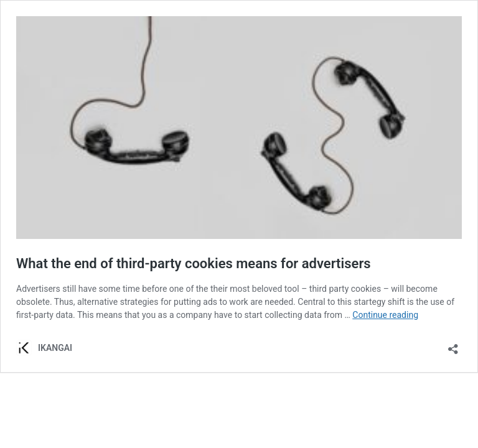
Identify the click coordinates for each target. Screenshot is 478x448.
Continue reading (385, 315)
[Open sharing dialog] (453, 345)
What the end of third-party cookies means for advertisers (194, 264)
